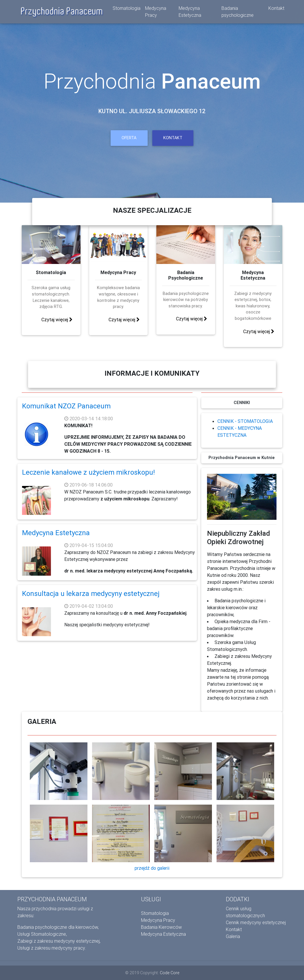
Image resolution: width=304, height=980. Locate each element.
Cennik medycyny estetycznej (256, 922)
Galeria (233, 936)
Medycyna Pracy (156, 13)
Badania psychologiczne (238, 13)
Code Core (170, 973)
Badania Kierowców (161, 927)
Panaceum (211, 81)
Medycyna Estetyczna (190, 13)
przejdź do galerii (152, 868)
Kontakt (276, 9)
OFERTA (129, 138)
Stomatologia (127, 9)
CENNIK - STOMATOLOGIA (245, 421)
